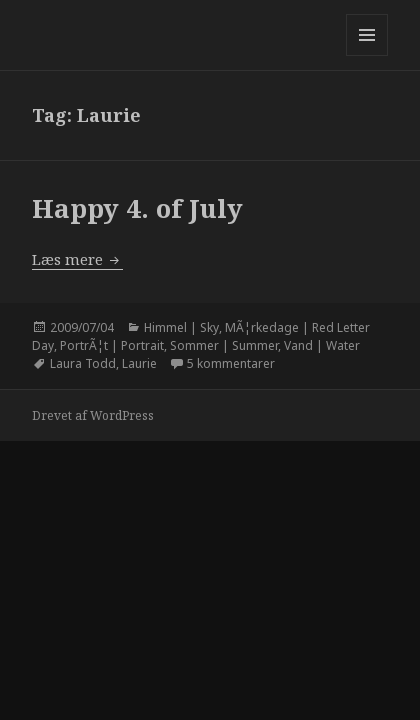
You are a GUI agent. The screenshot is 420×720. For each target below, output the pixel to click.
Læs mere (77, 259)
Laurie (139, 363)
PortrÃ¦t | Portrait (112, 345)
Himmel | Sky (181, 327)
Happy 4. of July (137, 208)
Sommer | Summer (224, 345)
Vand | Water (322, 345)
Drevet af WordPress (93, 415)
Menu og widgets (367, 55)
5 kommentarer (231, 363)
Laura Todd (83, 363)
